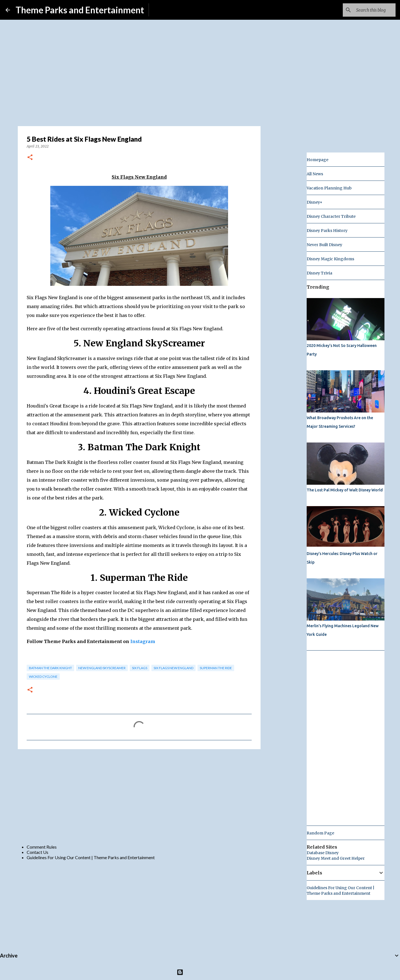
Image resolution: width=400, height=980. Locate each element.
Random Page (320, 833)
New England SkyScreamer (102, 668)
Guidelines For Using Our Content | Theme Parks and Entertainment (91, 857)
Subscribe (163, 10)
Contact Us (37, 852)
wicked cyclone (43, 677)
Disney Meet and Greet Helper (336, 858)
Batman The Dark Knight (50, 668)
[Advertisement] (139, 796)
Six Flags (140, 668)
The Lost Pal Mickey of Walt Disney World (345, 490)
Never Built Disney (324, 245)
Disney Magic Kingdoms (330, 259)
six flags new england (173, 668)
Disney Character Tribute (331, 216)
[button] (30, 158)
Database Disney (323, 853)
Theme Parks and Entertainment (80, 10)
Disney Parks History (327, 231)
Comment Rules (42, 847)
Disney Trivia (319, 273)
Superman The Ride (216, 668)
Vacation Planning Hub (329, 188)
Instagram (143, 641)
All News (315, 174)
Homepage (317, 160)
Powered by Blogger (200, 972)
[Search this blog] (366, 10)
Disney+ (315, 202)
